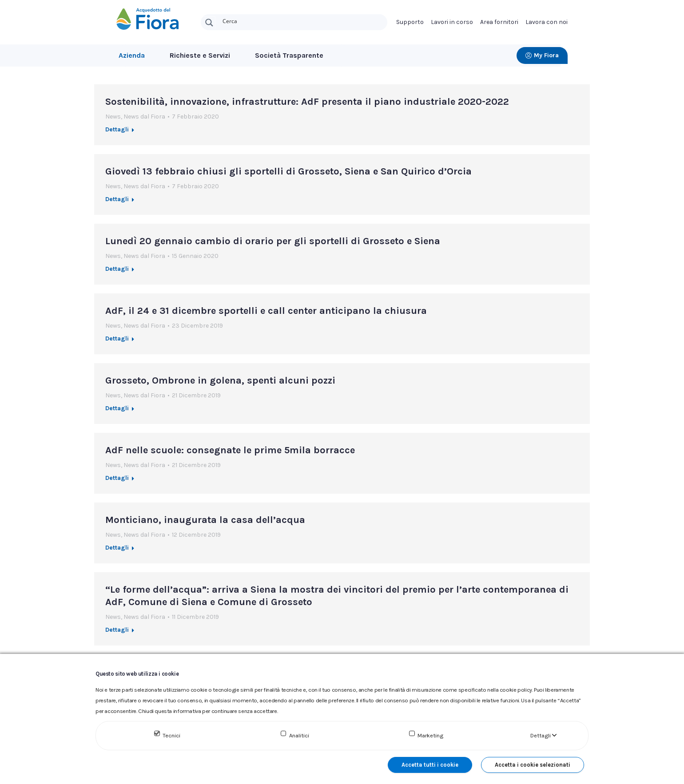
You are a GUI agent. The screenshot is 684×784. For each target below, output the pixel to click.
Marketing (430, 735)
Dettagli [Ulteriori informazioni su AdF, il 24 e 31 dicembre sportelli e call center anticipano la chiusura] (117, 343)
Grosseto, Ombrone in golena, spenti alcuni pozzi (220, 385)
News (113, 121)
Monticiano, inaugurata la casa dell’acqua (205, 524)
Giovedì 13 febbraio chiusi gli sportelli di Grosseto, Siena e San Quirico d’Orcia (288, 176)
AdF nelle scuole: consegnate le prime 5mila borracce (230, 455)
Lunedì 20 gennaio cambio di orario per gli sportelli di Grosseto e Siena (273, 245)
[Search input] (303, 20)
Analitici (299, 735)
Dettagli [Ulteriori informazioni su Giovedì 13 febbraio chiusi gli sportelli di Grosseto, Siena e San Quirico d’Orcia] (117, 204)
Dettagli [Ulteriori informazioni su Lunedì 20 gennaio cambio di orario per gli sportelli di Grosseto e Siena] (117, 273)
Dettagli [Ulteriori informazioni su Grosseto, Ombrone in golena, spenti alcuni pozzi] (117, 413)
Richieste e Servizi (200, 55)
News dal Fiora (144, 121)
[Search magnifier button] (209, 23)
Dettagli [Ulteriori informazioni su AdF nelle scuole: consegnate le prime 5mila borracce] (117, 482)
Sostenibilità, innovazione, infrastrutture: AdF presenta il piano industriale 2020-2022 (307, 106)
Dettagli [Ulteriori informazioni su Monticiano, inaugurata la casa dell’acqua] (117, 552)
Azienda (132, 55)
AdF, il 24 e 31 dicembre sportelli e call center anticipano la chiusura (266, 315)
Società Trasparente (289, 55)
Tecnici (171, 735)
